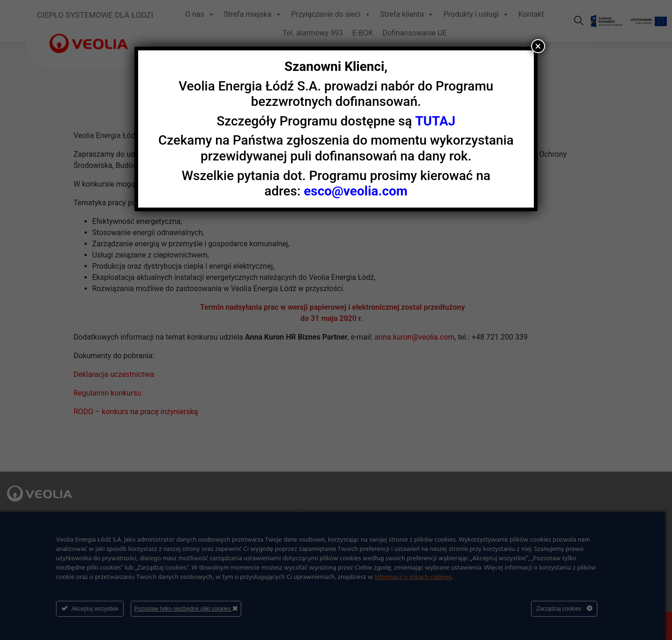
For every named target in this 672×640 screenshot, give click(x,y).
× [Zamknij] (538, 46)
